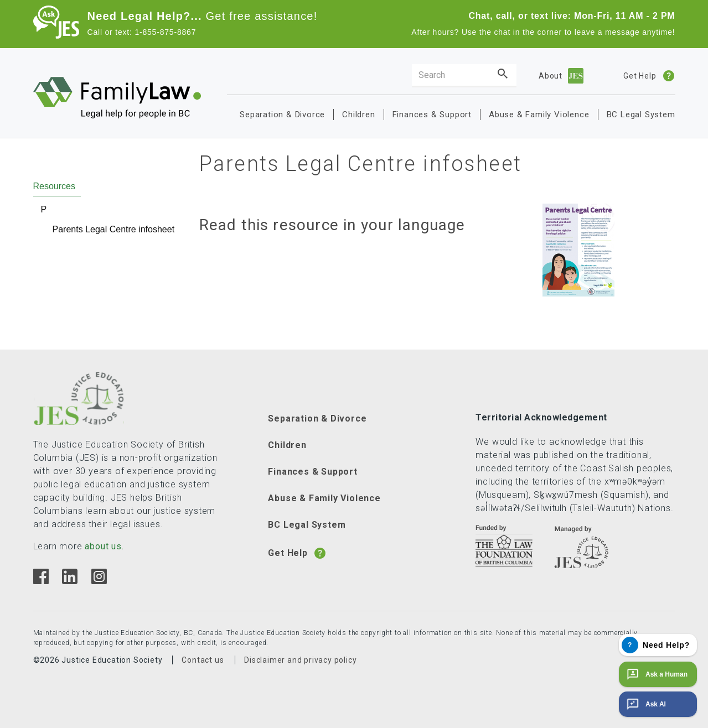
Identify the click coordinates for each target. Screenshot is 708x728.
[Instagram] (99, 581)
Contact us (203, 660)
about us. (104, 546)
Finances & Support (432, 115)
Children (358, 115)
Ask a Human (656, 674)
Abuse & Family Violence (539, 115)
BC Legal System (641, 115)
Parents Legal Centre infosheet (114, 229)
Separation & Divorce (282, 115)
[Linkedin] (69, 581)
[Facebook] (41, 581)
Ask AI (645, 704)
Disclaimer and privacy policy (300, 660)
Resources (54, 186)
